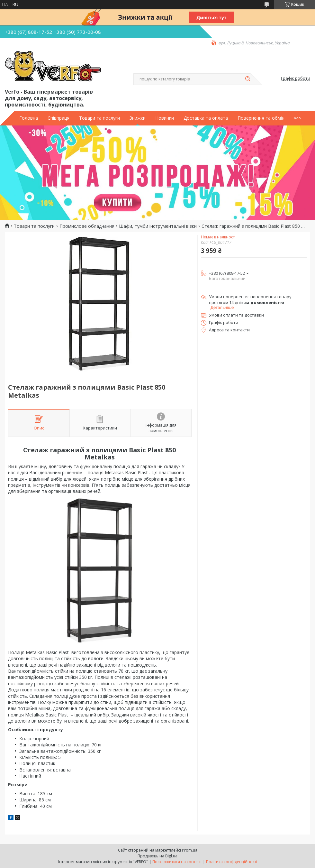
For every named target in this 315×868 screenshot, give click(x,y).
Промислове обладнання (87, 226)
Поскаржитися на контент (177, 862)
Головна (29, 118)
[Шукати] (248, 79)
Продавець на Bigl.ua (157, 856)
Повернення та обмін (261, 118)
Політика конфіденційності (232, 862)
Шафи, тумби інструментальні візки (158, 226)
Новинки (165, 118)
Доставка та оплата (206, 118)
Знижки (138, 118)
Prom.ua (190, 850)
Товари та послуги (99, 118)
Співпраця (59, 118)
